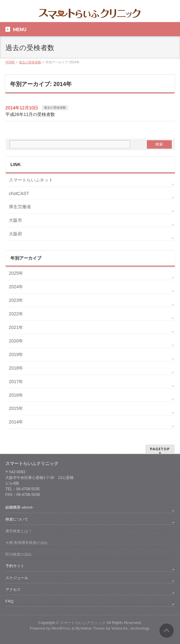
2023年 (16, 300)
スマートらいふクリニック (83, 623)
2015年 (16, 408)
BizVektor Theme (90, 628)
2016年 (16, 395)
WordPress (61, 628)
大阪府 (15, 234)
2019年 (16, 354)
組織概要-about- (20, 507)
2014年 (16, 422)
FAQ (9, 601)
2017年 (16, 382)
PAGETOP (160, 449)
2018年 (16, 368)
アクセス (13, 589)
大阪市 (15, 220)
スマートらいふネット (31, 180)
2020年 (16, 341)
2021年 (16, 327)
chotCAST (19, 193)
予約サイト (15, 566)
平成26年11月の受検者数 (30, 114)
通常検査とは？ (19, 531)
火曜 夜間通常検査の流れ (27, 543)
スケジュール (17, 578)
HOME (10, 62)
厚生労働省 (20, 207)
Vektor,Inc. (120, 628)
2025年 (16, 273)
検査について (17, 519)
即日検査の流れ (19, 554)
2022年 (16, 314)
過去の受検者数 (30, 62)
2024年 (16, 287)
